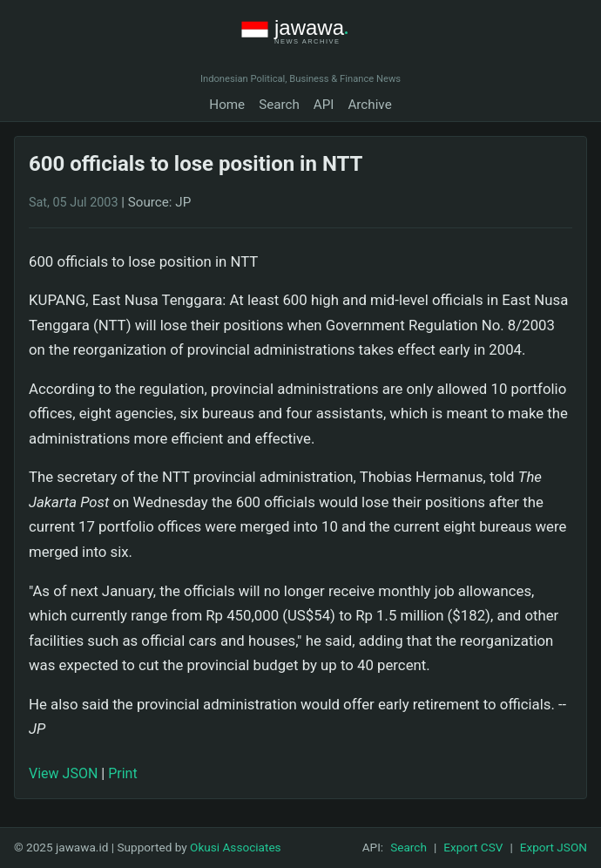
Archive (369, 105)
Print (122, 773)
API (324, 105)
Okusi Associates (236, 847)
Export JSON (554, 847)
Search (279, 105)
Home (227, 105)
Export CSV (473, 847)
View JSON (63, 773)
